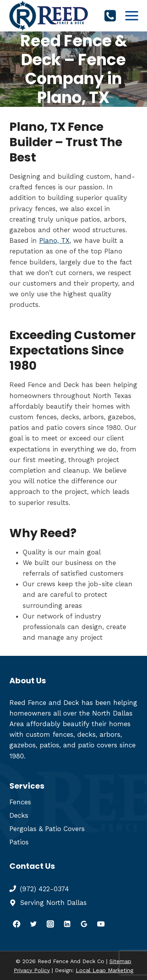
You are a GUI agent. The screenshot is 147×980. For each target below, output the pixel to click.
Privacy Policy (32, 970)
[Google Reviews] (84, 924)
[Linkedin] (67, 924)
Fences (20, 802)
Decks (19, 815)
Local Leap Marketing (104, 970)
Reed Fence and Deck (44, 703)
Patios (19, 842)
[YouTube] (101, 924)
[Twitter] (34, 924)
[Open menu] (132, 16)
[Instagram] (50, 924)
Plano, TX (54, 240)
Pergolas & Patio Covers (47, 829)
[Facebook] (17, 924)
